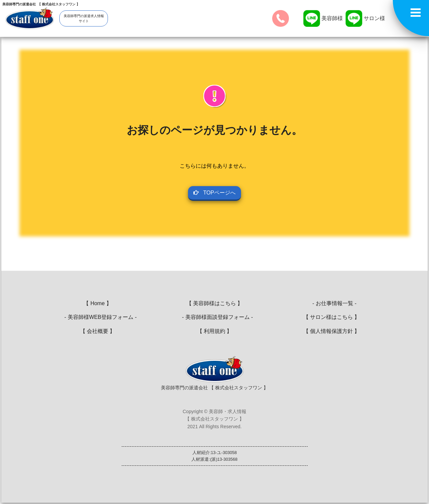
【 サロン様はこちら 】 (332, 317)
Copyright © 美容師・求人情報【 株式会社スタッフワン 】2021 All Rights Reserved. (214, 419)
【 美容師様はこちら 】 (215, 303)
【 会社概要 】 (98, 331)
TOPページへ (214, 193)
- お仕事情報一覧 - (331, 303)
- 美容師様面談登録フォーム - (214, 317)
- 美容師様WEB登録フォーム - (98, 317)
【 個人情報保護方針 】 (332, 331)
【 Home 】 (98, 303)
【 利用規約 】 (215, 331)
